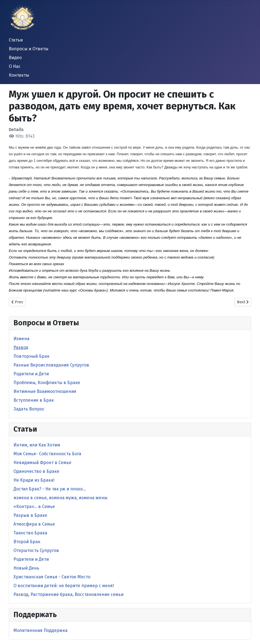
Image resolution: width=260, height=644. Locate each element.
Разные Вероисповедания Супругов (51, 365)
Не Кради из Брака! (34, 480)
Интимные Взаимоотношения (45, 391)
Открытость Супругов (36, 550)
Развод (21, 347)
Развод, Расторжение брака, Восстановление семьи (69, 594)
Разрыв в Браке (30, 515)
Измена (21, 339)
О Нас (15, 66)
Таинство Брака (30, 533)
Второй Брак (27, 542)
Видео (15, 58)
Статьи (16, 40)
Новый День (26, 568)
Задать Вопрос (29, 409)
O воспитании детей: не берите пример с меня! (64, 586)
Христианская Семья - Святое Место (52, 577)
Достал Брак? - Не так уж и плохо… (50, 489)
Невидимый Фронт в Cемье (42, 463)
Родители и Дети (31, 374)
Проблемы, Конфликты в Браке (47, 383)
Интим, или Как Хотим (37, 445)
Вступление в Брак (34, 400)
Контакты (19, 75)
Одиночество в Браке (36, 471)
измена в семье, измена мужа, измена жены (60, 498)
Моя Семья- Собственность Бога (47, 454)
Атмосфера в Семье (34, 524)
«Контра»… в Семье (34, 506)
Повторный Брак (31, 356)
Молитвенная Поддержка (40, 630)
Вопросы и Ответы (29, 49)
